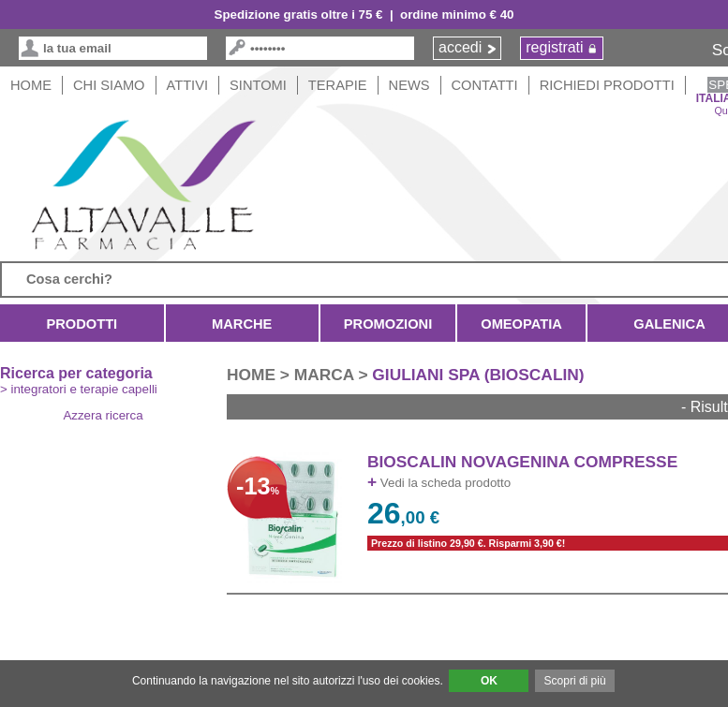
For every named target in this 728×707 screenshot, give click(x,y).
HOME (31, 85)
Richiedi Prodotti (607, 85)
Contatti (485, 85)
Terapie (338, 85)
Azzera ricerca (103, 415)
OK (489, 681)
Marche (242, 324)
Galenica (669, 324)
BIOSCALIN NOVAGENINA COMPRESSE (522, 462)
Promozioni (388, 324)
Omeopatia (521, 324)
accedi (460, 47)
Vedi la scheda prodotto (439, 483)
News (409, 85)
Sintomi (258, 85)
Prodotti (82, 324)
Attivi (188, 85)
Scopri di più (575, 681)
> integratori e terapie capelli (79, 389)
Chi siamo (109, 85)
